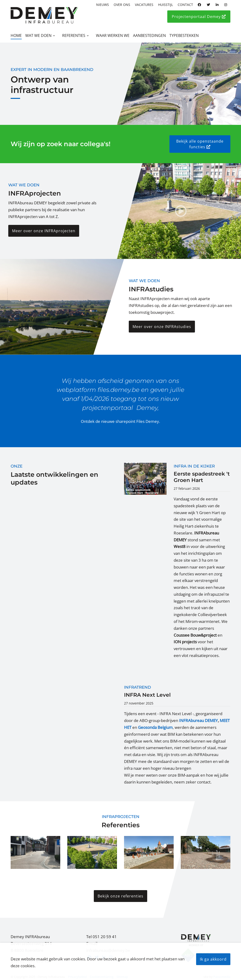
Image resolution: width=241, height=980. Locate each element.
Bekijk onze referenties (120, 897)
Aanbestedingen (149, 35)
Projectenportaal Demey (199, 17)
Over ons (122, 5)
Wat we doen (38, 35)
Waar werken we (113, 35)
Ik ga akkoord (213, 959)
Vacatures (144, 5)
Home (16, 35)
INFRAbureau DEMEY (198, 721)
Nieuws (103, 5)
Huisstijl (166, 5)
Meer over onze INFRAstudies (162, 327)
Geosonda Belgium (155, 728)
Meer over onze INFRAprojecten (44, 231)
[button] (35, 853)
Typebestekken (184, 35)
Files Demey (148, 421)
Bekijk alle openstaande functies (200, 144)
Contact (185, 5)
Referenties (74, 35)
